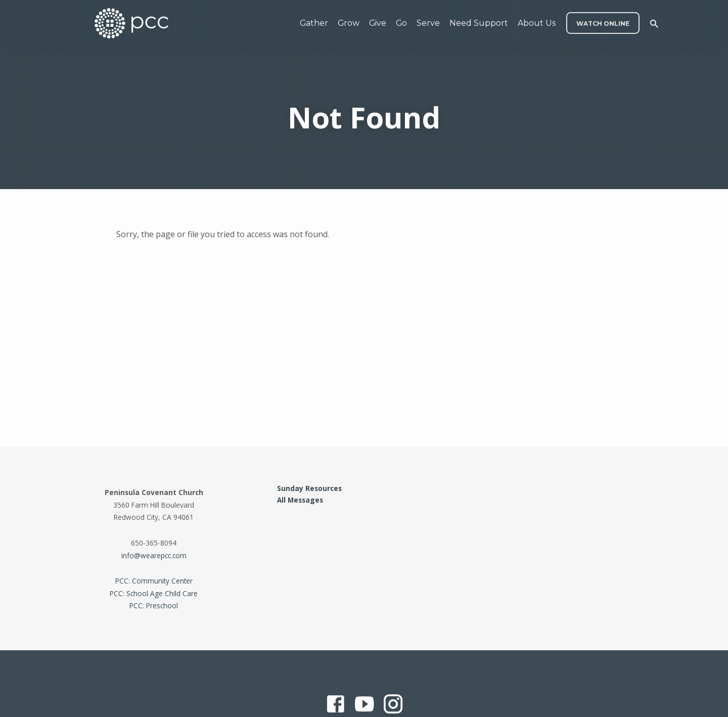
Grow (349, 23)
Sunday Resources (309, 488)
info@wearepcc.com (154, 555)
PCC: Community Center (154, 581)
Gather (314, 23)
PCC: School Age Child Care (154, 593)
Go (401, 23)
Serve (428, 23)
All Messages (300, 500)
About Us (537, 23)
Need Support (479, 23)
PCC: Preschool (154, 606)
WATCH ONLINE (603, 24)
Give (378, 23)
